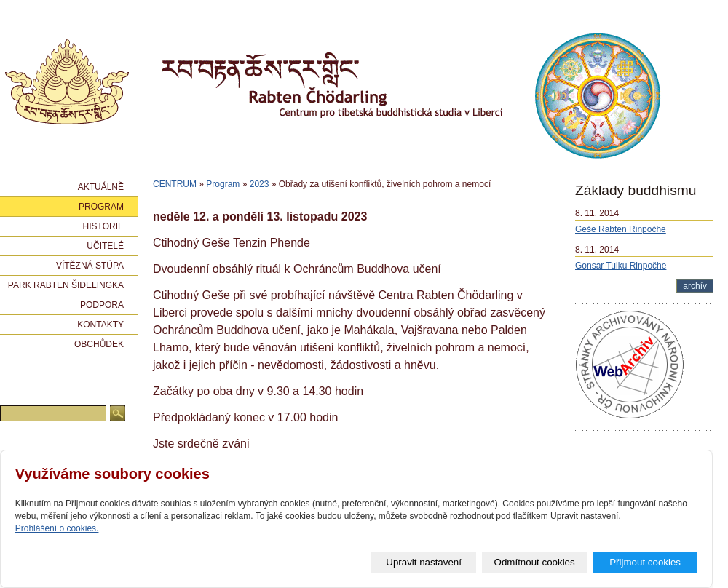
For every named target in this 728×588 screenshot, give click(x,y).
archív (695, 286)
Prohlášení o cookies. (57, 528)
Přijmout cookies (645, 562)
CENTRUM (175, 184)
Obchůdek (99, 344)
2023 (260, 184)
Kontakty (100, 325)
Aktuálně (101, 187)
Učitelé (105, 246)
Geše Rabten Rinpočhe (621, 229)
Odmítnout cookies (535, 562)
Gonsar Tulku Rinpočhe (621, 266)
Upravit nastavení (424, 562)
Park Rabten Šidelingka (66, 285)
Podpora (102, 305)
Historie (103, 226)
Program (223, 184)
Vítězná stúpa (90, 266)
